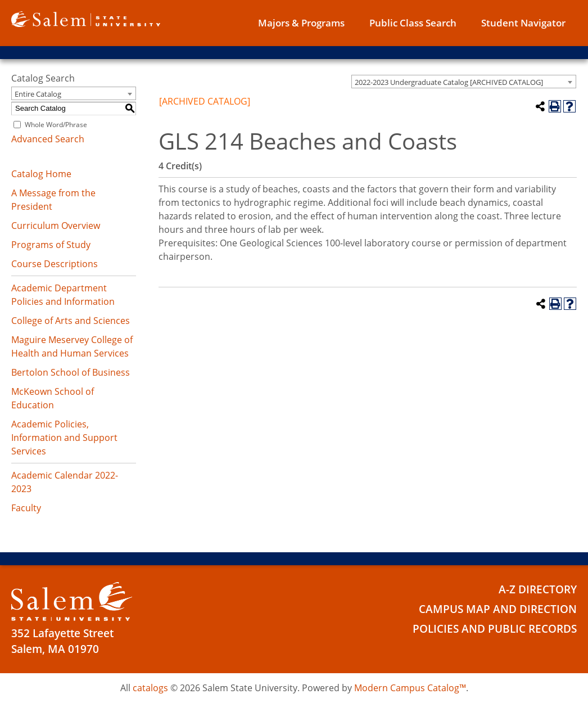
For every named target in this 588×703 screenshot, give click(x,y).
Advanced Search (48, 139)
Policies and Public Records (495, 629)
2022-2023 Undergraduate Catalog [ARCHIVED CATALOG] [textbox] (449, 82)
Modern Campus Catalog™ (410, 688)
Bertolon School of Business (71, 372)
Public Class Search (413, 23)
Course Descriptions (55, 264)
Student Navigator (523, 23)
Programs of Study (51, 245)
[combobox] (464, 82)
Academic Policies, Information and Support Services (64, 438)
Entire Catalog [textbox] (38, 94)
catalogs (150, 688)
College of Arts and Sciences (71, 321)
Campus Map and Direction (498, 609)
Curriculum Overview (56, 226)
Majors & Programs (301, 23)
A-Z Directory (538, 589)
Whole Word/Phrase (56, 125)
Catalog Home (41, 174)
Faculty (26, 508)
